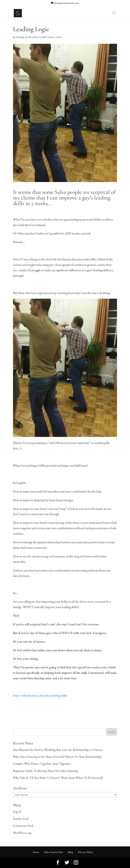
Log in (17, 811)
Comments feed (23, 826)
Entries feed (21, 819)
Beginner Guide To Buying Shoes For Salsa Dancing (45, 771)
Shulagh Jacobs (24, 37)
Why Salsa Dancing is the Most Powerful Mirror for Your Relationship (57, 757)
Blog (71, 852)
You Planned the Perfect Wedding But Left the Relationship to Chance (58, 750)
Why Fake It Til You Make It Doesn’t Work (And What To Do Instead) (58, 778)
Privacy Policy (86, 852)
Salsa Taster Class (54, 852)
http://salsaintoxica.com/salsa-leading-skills (40, 695)
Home (36, 852)
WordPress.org (22, 833)
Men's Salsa (55, 37)
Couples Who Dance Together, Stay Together (42, 764)
